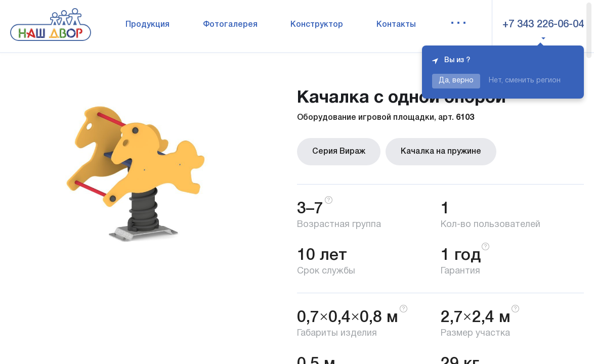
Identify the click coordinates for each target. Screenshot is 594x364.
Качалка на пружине (441, 152)
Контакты (396, 25)
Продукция (147, 25)
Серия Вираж (339, 152)
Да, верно (456, 81)
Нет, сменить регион (525, 81)
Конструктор (317, 25)
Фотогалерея (230, 25)
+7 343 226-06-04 (543, 25)
